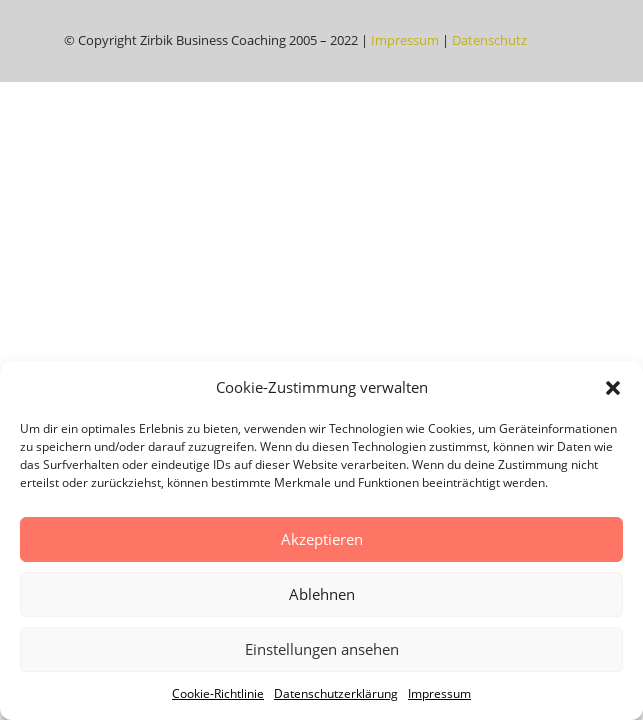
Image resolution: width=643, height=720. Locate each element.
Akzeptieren (322, 539)
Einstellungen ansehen (322, 649)
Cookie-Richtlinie (218, 693)
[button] (613, 388)
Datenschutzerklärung (336, 693)
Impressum (439, 693)
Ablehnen (322, 594)
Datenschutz (489, 40)
